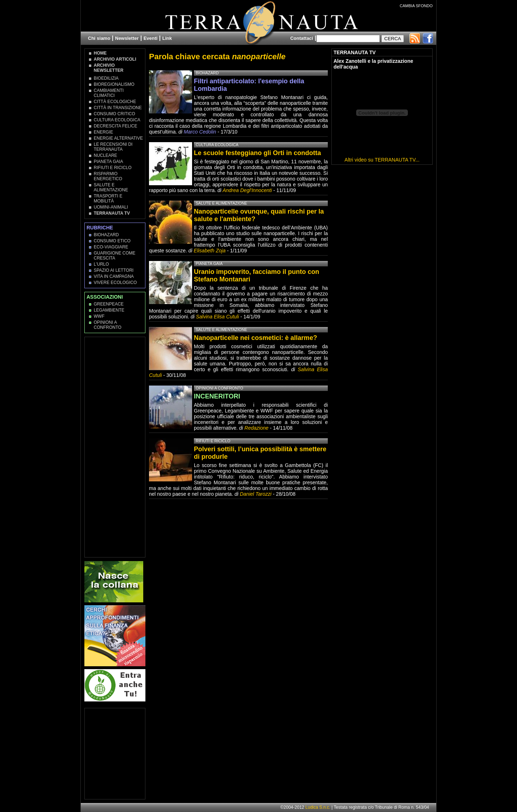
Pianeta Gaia (108, 162)
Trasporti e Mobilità (108, 199)
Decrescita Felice (115, 126)
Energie (103, 132)
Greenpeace (109, 304)
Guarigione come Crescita (115, 256)
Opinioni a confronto (219, 388)
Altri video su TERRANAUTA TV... (382, 160)
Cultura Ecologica (117, 120)
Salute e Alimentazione (111, 187)
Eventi (151, 38)
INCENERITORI (217, 396)
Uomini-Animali (111, 207)
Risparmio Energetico (108, 176)
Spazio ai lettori (114, 270)
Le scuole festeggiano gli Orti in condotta (257, 153)
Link (167, 38)
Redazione (257, 428)
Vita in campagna (114, 276)
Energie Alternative (118, 138)
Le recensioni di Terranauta (113, 147)
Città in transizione (118, 108)
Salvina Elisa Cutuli (218, 317)
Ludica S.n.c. (318, 807)
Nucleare (105, 155)
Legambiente (109, 310)
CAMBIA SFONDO (416, 6)
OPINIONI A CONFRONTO (108, 325)
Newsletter (127, 38)
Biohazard (106, 235)
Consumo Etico (112, 241)
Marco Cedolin (200, 132)
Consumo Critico (114, 114)
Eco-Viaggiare (111, 247)
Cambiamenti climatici (109, 93)
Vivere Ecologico (115, 283)
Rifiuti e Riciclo (113, 168)
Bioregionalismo (114, 84)
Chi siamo (99, 38)
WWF (99, 316)
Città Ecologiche (115, 102)
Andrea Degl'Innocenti (248, 190)
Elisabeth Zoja (210, 251)
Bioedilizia (106, 78)
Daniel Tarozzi (256, 494)
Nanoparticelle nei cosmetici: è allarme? (255, 338)
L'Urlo (101, 264)
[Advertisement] (115, 447)
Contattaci (302, 38)
